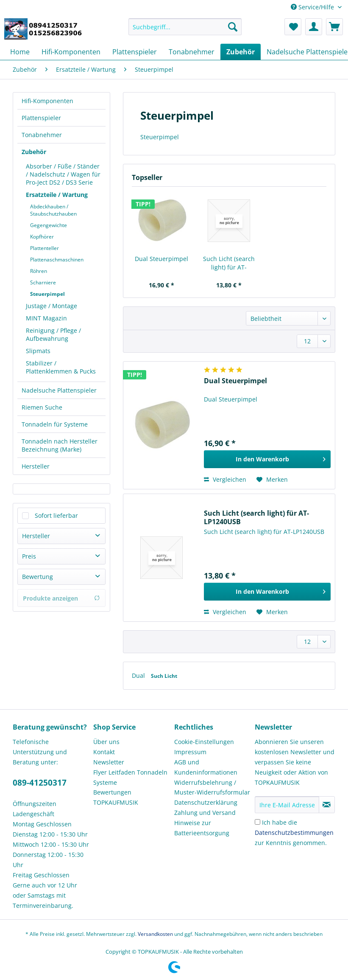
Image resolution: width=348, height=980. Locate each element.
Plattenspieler (41, 118)
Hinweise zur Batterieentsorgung (202, 828)
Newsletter (109, 762)
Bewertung (38, 577)
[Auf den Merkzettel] (272, 480)
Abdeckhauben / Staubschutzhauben (53, 210)
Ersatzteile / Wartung (57, 195)
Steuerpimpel (47, 294)
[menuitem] (185, 31)
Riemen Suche (42, 407)
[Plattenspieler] (135, 52)
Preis (29, 556)
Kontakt (104, 752)
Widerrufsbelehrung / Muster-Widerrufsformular (212, 788)
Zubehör (34, 152)
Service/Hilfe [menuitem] (313, 7)
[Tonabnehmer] (192, 52)
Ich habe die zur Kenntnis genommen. (294, 833)
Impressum (190, 752)
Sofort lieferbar (56, 515)
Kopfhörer (42, 237)
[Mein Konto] (314, 27)
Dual (139, 675)
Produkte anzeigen (61, 598)
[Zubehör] (241, 52)
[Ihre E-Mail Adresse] (287, 805)
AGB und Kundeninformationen (206, 767)
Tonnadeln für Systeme (55, 424)
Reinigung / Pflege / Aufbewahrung (53, 334)
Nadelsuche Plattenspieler (59, 390)
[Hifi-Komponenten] (71, 52)
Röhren (39, 271)
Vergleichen (225, 479)
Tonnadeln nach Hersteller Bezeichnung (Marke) (60, 445)
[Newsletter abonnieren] (327, 805)
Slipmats (38, 351)
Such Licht (164, 676)
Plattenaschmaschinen (57, 260)
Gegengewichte (49, 225)
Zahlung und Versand (205, 813)
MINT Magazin (46, 318)
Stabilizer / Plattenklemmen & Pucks (61, 367)
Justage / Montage (52, 306)
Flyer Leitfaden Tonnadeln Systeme (130, 777)
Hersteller (36, 466)
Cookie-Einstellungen (204, 742)
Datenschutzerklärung (206, 802)
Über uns (106, 742)
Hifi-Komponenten (47, 101)
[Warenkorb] (334, 27)
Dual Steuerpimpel (161, 259)
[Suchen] (233, 27)
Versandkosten (155, 934)
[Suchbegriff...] (185, 27)
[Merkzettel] (293, 27)
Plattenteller (45, 248)
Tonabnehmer (42, 135)
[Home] (20, 52)
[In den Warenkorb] (267, 459)
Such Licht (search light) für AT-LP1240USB (229, 263)
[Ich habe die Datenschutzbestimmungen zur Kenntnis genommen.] (258, 822)
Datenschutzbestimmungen (294, 833)
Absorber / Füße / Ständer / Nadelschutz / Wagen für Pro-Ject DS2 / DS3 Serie (63, 174)
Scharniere (43, 282)
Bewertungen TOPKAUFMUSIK (116, 797)
